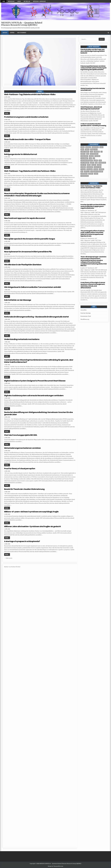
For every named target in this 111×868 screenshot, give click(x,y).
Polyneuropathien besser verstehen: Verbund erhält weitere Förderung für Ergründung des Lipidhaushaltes (93, 68)
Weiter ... (7, 113)
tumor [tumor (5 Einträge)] (96, 174)
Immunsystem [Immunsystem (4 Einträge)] (102, 163)
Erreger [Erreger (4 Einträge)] (91, 156)
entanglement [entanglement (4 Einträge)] (84, 156)
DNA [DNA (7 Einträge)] (88, 154)
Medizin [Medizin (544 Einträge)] (99, 165)
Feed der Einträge (86, 313)
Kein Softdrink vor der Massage (18, 300)
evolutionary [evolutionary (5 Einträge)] (84, 158)
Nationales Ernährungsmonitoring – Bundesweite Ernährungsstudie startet (36, 317)
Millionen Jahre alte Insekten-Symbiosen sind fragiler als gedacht (32, 526)
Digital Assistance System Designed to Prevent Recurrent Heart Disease (35, 381)
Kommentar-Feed (86, 316)
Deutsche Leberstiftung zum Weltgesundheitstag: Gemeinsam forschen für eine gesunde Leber (38, 413)
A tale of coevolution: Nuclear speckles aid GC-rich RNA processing (93, 125)
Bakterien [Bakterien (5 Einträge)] (88, 147)
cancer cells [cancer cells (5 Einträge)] (94, 149)
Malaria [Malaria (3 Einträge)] (94, 165)
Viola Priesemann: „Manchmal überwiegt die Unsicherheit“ (91, 108)
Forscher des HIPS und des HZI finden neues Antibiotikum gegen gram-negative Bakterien (93, 206)
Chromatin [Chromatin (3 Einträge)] (97, 152)
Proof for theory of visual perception (20, 469)
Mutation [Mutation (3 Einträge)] (83, 167)
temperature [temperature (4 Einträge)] (84, 174)
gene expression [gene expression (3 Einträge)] (85, 163)
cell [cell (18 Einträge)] (91, 152)
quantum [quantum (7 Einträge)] (101, 169)
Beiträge (12, 33)
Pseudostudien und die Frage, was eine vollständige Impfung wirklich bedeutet (93, 51)
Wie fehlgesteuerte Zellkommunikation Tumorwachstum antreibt (33, 287)
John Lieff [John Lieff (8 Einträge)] (83, 165)
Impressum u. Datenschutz (39, 1)
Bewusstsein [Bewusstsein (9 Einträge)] (95, 147)
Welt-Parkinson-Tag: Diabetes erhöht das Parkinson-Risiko (30, 94)
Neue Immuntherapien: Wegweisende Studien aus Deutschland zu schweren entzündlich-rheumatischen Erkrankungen (37, 195)
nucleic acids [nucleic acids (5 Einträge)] (98, 167)
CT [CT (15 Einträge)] (102, 152)
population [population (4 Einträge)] (90, 169)
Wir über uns (27, 1)
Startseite (5, 33)
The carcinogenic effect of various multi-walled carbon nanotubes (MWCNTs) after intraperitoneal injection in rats (92, 233)
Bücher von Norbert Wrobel (12, 567)
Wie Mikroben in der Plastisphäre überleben (23, 265)
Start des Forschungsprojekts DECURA (21, 435)
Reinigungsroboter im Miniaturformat (21, 154)
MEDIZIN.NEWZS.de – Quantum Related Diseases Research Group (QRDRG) (22, 24)
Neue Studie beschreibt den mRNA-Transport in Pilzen (27, 139)
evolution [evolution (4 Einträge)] (97, 156)
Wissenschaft (11, 1)
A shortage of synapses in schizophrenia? (22, 541)
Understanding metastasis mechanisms (22, 339)
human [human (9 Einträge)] (92, 163)
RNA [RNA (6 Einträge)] (82, 172)
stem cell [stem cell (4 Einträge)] (87, 172)
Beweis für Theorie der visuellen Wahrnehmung (24, 489)
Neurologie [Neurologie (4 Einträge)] (90, 167)
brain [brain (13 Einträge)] (82, 149)
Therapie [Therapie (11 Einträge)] (91, 174)
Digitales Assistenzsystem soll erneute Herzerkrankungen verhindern (34, 396)
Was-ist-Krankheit (22, 33)
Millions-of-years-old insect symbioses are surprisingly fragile (31, 512)
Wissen (19, 1)
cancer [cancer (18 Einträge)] (87, 149)
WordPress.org (85, 319)
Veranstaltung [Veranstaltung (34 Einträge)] (85, 176)
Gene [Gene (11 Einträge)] (100, 160)
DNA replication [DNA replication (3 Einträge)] (94, 154)
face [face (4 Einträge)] (90, 158)
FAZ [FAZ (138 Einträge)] (94, 158)
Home (4, 1)
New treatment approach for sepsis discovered (25, 218)
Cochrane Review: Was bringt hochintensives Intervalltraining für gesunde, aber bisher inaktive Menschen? (39, 361)
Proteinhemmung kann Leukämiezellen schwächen (26, 117)
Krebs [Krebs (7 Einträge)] (89, 165)
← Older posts (8, 558)
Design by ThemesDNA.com (55, 866)
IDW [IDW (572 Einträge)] (96, 163)
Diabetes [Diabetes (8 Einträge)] (83, 154)
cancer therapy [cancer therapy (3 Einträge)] (85, 152)
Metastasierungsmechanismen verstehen (22, 448)
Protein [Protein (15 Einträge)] (96, 169)
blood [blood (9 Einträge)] (101, 147)
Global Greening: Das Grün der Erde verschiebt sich (93, 89)
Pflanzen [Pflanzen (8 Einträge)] (83, 169)
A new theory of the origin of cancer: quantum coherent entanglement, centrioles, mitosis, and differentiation (93, 285)
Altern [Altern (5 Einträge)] (83, 147)
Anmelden (84, 310)
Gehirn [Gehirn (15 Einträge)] (96, 160)
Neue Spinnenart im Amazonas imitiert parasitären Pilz (28, 252)
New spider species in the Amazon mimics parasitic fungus (30, 239)
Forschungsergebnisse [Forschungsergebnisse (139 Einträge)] (87, 160)
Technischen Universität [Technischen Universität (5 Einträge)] (97, 172)
